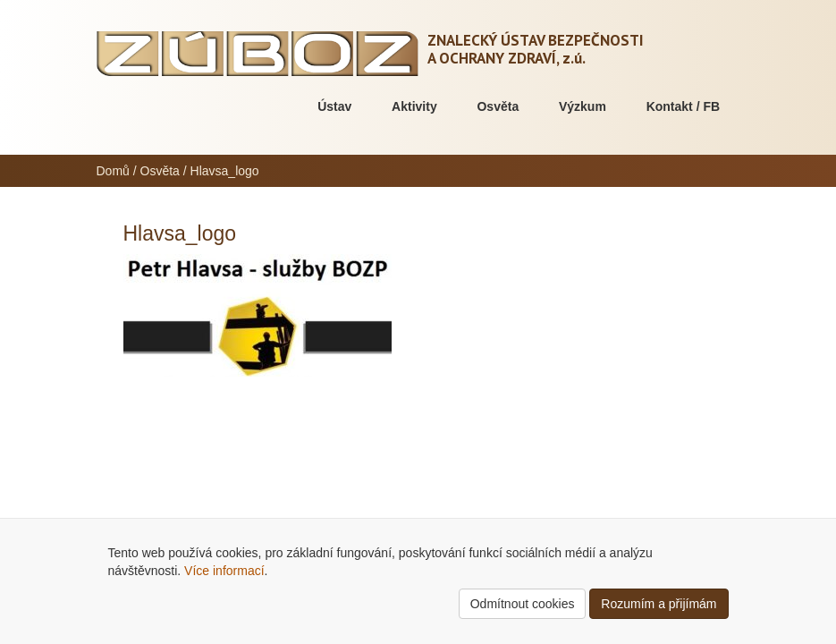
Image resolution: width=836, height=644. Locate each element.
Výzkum (583, 106)
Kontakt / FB (683, 106)
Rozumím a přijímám (659, 604)
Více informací (224, 571)
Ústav (334, 106)
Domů (113, 171)
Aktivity (414, 106)
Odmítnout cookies (523, 604)
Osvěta (498, 106)
